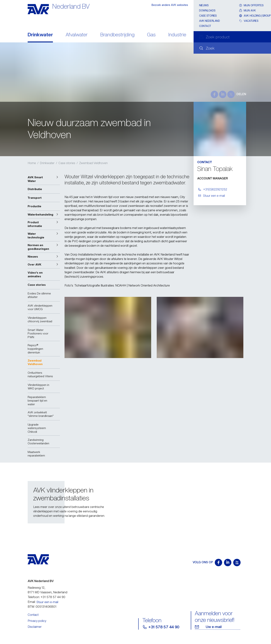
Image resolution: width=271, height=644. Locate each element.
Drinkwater (40, 35)
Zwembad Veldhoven (93, 163)
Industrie (177, 35)
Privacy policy (37, 621)
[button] (44, 179)
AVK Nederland (210, 21)
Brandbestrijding (117, 35)
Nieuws (204, 5)
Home (32, 163)
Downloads (207, 10)
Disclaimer (35, 627)
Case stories (208, 16)
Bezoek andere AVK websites (170, 5)
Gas (151, 35)
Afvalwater (77, 35)
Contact (205, 26)
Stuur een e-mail (47, 602)
